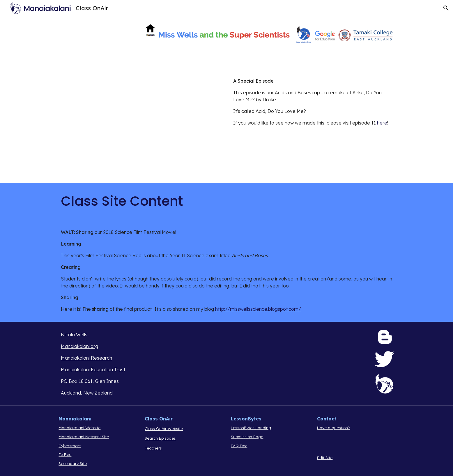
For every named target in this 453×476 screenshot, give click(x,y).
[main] (313, 102)
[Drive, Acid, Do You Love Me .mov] (140, 125)
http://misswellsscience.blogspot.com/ (258, 309)
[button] (446, 8)
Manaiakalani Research (86, 358)
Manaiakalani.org (79, 346)
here (382, 123)
